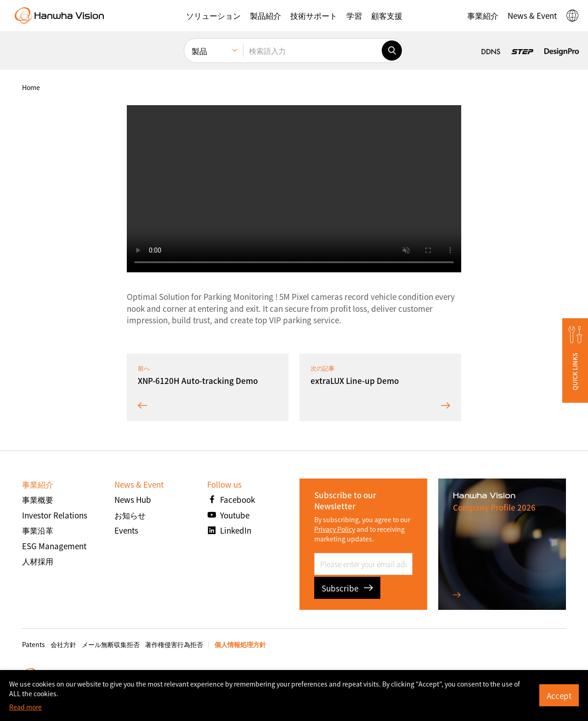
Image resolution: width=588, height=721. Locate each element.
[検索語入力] (312, 51)
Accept (559, 696)
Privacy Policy (335, 529)
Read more (25, 707)
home (31, 87)
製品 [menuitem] (199, 51)
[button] (213, 16)
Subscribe (347, 588)
